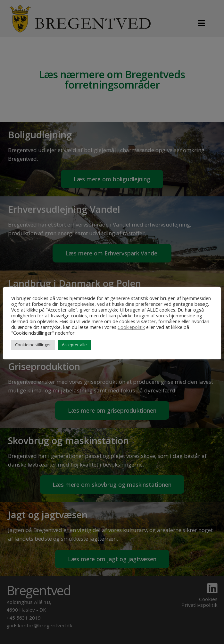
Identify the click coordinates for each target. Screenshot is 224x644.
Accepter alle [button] (74, 345)
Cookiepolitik (131, 327)
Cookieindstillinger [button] (33, 345)
